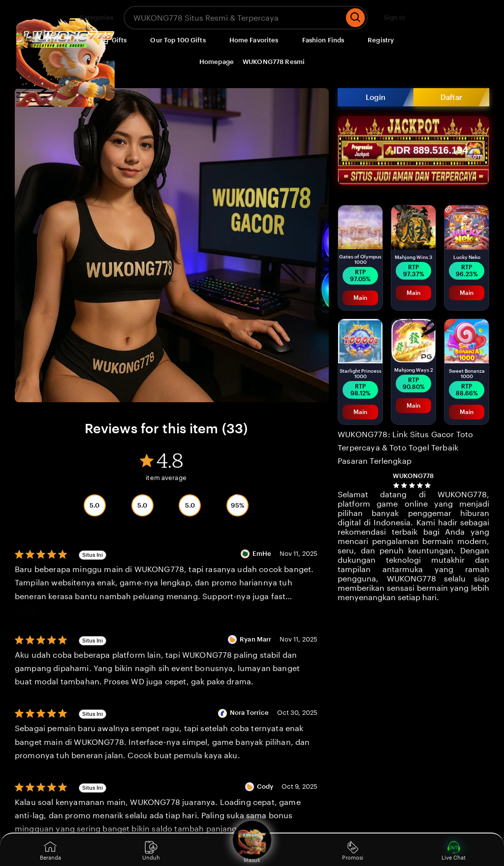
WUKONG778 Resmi (274, 62)
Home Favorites (254, 40)
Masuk (252, 850)
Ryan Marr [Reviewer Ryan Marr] (255, 639)
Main (360, 298)
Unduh (151, 851)
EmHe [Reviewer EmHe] (262, 554)
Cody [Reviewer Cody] (265, 786)
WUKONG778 (413, 476)
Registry (381, 40)
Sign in (394, 17)
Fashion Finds (323, 40)
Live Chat (454, 851)
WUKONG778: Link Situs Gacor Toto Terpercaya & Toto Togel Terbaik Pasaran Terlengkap (405, 448)
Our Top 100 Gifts (178, 40)
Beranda (50, 851)
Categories (90, 18)
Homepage (217, 62)
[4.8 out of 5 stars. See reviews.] (413, 485)
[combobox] (234, 18)
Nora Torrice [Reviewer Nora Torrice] (250, 713)
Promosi (353, 851)
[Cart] (474, 18)
